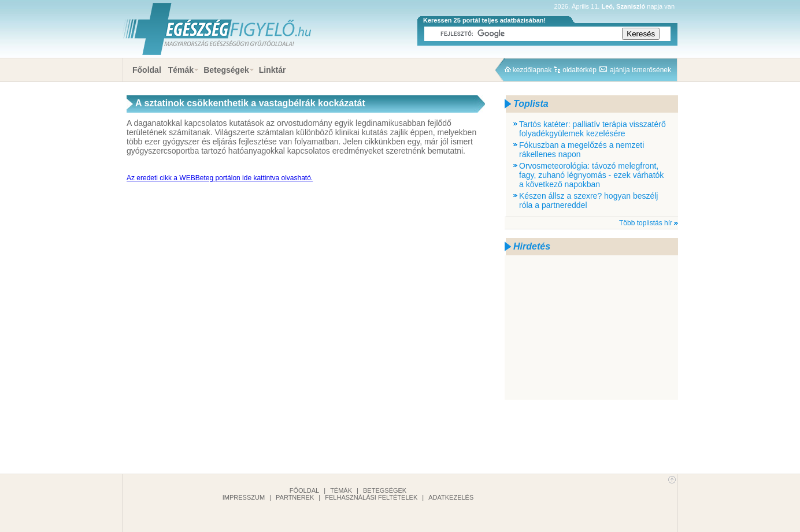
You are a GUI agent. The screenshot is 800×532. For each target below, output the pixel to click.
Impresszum (244, 497)
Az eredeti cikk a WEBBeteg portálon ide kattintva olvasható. (220, 178)
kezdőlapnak (532, 70)
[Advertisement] (591, 328)
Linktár (273, 70)
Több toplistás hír (646, 223)
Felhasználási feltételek (371, 497)
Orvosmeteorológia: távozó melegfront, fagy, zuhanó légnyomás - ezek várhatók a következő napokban (591, 175)
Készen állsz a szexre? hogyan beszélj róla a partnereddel (588, 200)
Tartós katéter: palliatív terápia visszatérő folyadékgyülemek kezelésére (592, 129)
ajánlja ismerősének (640, 70)
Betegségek (226, 70)
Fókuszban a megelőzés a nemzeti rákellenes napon (582, 150)
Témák (181, 70)
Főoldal (147, 70)
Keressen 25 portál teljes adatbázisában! (484, 20)
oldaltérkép (579, 70)
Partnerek (295, 497)
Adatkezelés (451, 497)
